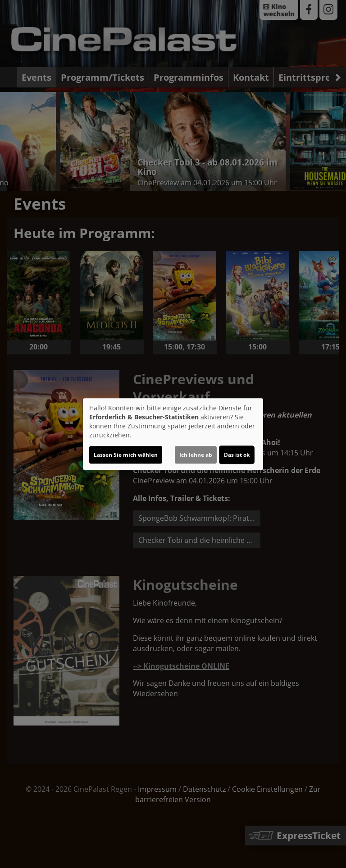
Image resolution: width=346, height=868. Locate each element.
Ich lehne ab (196, 455)
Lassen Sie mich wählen (126, 455)
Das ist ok (237, 455)
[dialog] (173, 434)
